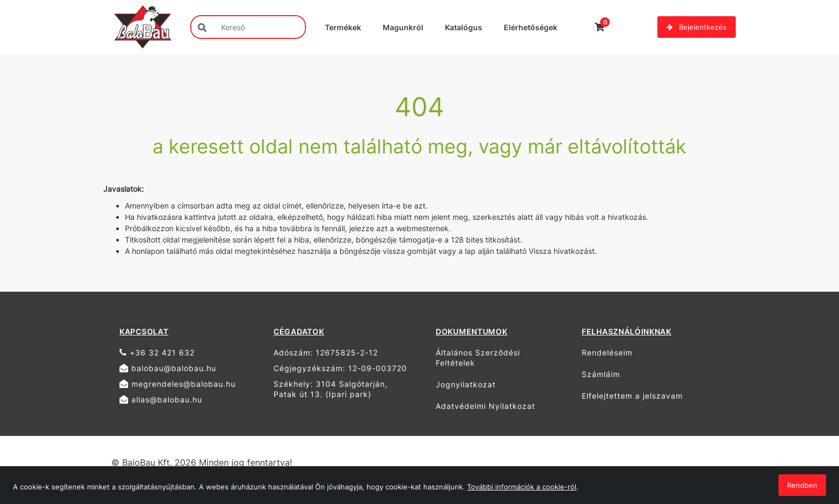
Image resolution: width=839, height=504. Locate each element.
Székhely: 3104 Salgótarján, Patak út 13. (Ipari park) (331, 389)
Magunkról (403, 27)
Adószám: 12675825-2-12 (326, 352)
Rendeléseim (607, 352)
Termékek (343, 27)
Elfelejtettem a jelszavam (632, 396)
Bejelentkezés (697, 27)
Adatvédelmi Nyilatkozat (485, 406)
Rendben (802, 485)
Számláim (601, 374)
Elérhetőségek (531, 27)
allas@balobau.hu (161, 399)
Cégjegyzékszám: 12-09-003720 (340, 368)
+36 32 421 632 (157, 352)
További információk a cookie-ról (522, 487)
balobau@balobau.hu (168, 368)
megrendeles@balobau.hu (178, 384)
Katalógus (464, 27)
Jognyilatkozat (466, 384)
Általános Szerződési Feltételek (478, 358)
